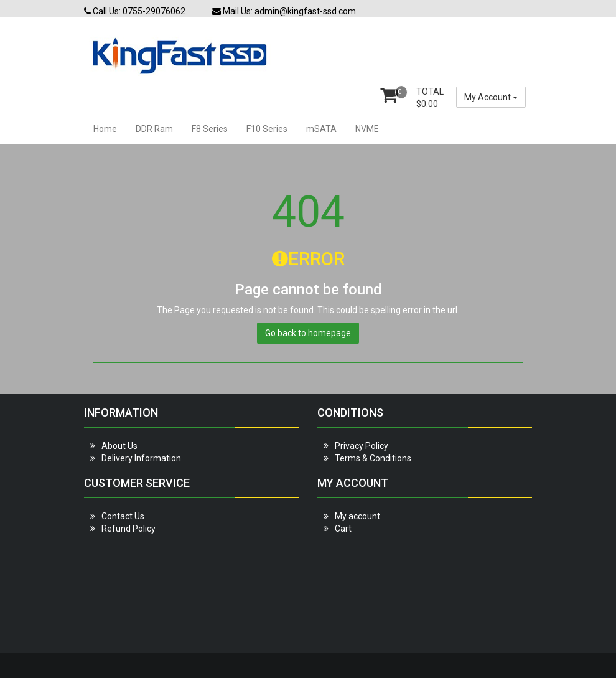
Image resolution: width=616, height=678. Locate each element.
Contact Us (123, 516)
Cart (343, 529)
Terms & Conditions (373, 458)
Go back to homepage (308, 333)
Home (105, 129)
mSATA (321, 129)
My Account (491, 97)
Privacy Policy (362, 446)
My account (357, 516)
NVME (367, 129)
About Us (119, 446)
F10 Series (267, 129)
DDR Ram (154, 129)
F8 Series (210, 129)
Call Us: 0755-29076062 (135, 11)
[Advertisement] (191, 588)
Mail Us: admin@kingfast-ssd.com (284, 11)
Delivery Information (141, 458)
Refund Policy (128, 529)
